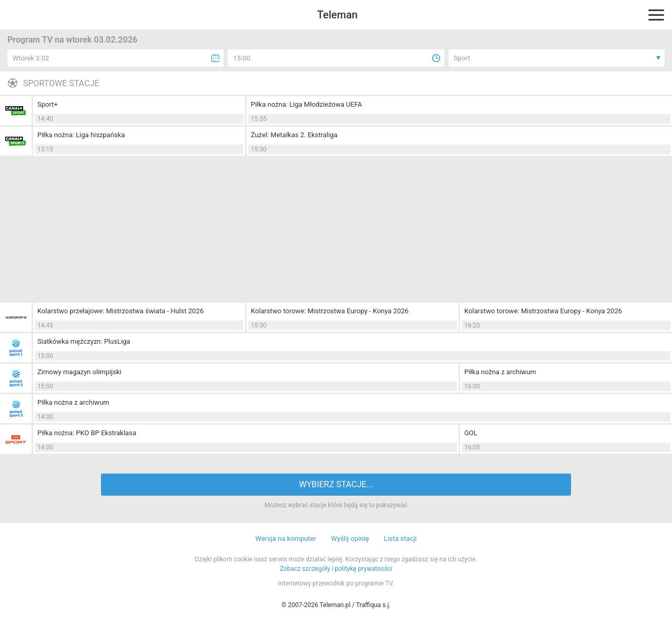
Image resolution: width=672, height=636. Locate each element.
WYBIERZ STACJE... (336, 484)
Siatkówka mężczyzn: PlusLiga (84, 341)
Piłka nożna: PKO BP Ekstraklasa (87, 433)
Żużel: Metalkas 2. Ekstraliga (294, 135)
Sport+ (48, 104)
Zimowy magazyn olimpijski (79, 372)
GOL (471, 433)
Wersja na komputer (286, 538)
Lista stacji (400, 538)
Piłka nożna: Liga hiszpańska (81, 135)
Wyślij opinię (350, 538)
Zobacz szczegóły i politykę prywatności (336, 569)
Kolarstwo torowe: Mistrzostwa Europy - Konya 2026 (330, 311)
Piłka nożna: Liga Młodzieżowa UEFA (306, 104)
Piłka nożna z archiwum (500, 372)
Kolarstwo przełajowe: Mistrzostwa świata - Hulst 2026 (120, 311)
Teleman (337, 15)
